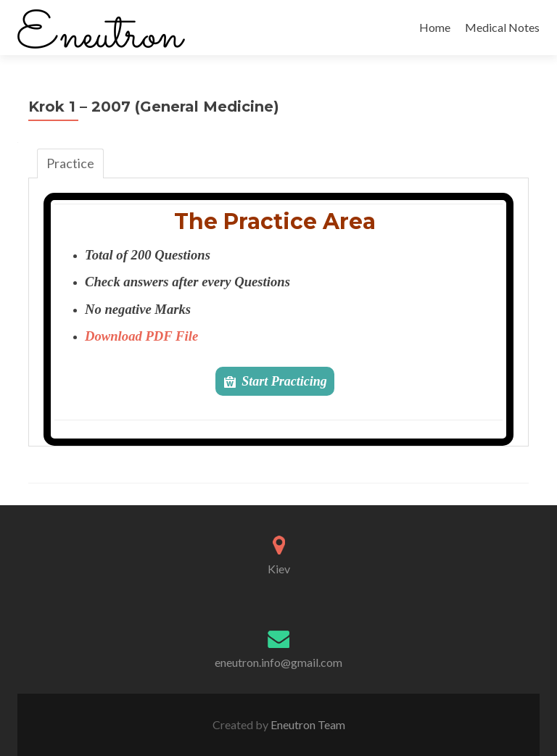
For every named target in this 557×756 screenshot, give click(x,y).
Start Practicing (284, 381)
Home (435, 27)
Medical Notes (502, 27)
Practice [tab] (70, 163)
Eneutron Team (307, 724)
